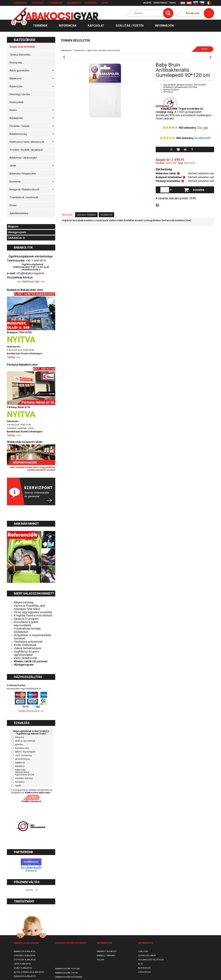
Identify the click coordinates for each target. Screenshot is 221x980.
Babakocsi (20, 3)
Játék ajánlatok (22, 964)
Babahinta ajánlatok (25, 976)
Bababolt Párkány (106, 956)
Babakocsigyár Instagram (69, 977)
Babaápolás (31, 118)
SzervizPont (145, 972)
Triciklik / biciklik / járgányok (26, 150)
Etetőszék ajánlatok (25, 960)
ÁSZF (140, 964)
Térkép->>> (14, 357)
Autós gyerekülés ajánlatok (29, 972)
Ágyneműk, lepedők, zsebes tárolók (104, 50)
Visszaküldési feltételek (151, 960)
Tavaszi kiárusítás (20, 55)
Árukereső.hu (31, 871)
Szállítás (143, 951)
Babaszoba (31, 86)
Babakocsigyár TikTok (66, 973)
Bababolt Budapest (107, 951)
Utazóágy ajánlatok (25, 956)
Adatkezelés (144, 968)
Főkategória (67, 50)
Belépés (147, 3)
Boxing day (16, 63)
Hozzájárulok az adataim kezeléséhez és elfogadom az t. (32, 791)
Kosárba (199, 190)
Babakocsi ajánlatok (25, 951)
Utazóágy (38, 3)
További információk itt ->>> (31, 711)
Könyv (13, 205)
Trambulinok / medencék (24, 197)
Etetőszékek (17, 102)
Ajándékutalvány (19, 213)
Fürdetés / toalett (31, 126)
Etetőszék (91, 3)
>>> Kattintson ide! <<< (31, 282)
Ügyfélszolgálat (147, 956)
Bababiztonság (31, 134)
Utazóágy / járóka (20, 94)
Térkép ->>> (14, 435)
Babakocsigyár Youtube (68, 969)
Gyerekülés (56, 3)
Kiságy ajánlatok (23, 968)
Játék (105, 3)
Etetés (31, 110)
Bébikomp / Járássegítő (23, 158)
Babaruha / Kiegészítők (23, 174)
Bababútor (74, 3)
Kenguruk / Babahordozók (31, 189)
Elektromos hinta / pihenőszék (31, 142)
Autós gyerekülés (31, 71)
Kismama (31, 182)
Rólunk (100, 960)
